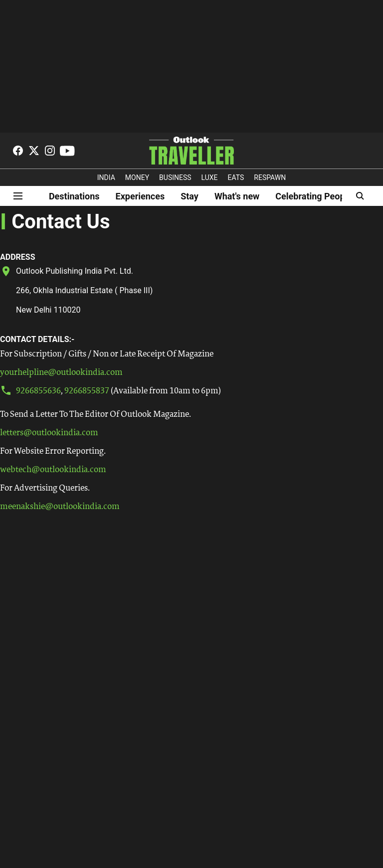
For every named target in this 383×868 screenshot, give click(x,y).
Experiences (140, 196)
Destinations (74, 196)
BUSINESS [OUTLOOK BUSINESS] (175, 177)
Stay (190, 196)
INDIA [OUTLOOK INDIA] (106, 177)
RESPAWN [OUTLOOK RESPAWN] (270, 177)
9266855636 (38, 391)
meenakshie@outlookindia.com (60, 507)
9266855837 (87, 391)
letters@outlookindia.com (49, 433)
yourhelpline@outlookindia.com (61, 373)
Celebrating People (314, 196)
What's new (237, 196)
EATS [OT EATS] (236, 177)
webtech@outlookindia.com (53, 470)
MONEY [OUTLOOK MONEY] (137, 177)
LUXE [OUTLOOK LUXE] (210, 177)
